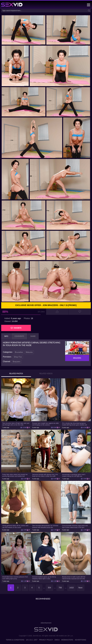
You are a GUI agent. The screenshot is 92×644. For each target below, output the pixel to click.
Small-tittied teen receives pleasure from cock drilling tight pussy (15, 578)
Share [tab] (33, 336)
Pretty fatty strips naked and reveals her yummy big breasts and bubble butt (15, 475)
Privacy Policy (46, 640)
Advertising (81, 640)
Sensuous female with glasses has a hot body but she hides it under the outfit (45, 475)
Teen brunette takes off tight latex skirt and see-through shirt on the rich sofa (16, 424)
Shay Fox (18, 357)
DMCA (57, 640)
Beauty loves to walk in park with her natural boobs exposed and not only (74, 578)
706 (60, 588)
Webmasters (67, 640)
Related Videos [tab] (46, 374)
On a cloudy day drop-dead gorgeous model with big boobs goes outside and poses (74, 424)
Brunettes (19, 352)
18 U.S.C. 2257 (32, 640)
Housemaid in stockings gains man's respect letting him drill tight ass (74, 475)
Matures (29, 352)
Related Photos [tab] (16, 374)
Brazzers (16, 362)
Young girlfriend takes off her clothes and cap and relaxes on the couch (15, 526)
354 (49, 588)
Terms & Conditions (15, 640)
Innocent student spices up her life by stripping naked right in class (44, 578)
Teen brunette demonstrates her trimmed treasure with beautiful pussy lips (45, 526)
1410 (72, 588)
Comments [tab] (19, 336)
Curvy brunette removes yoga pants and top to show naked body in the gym (75, 526)
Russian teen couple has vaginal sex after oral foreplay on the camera (46, 424)
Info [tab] (6, 336)
